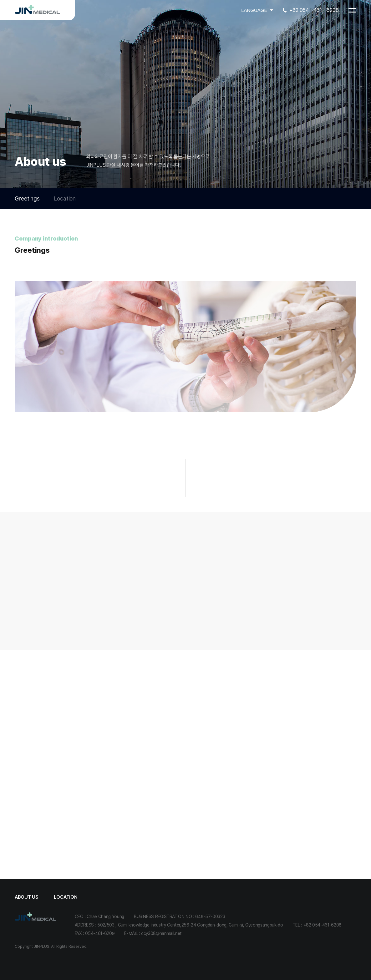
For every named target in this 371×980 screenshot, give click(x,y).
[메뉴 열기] (352, 10)
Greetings (27, 198)
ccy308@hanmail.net (161, 933)
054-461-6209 (100, 933)
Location (65, 198)
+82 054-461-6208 (323, 925)
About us (26, 897)
